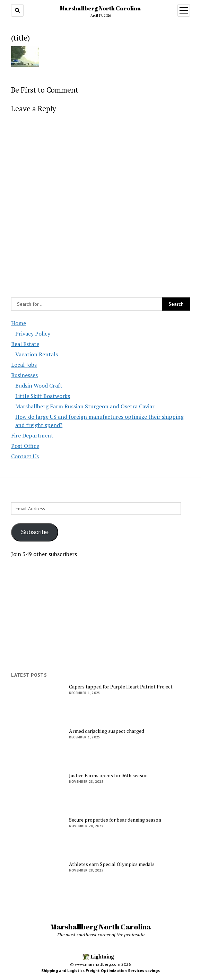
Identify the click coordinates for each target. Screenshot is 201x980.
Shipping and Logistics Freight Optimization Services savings (101, 970)
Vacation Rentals (37, 354)
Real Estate (25, 344)
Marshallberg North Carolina (101, 8)
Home (19, 323)
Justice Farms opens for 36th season (108, 775)
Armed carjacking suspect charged (107, 731)
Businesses (24, 375)
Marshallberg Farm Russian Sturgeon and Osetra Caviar (85, 406)
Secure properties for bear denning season (115, 820)
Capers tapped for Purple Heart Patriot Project (121, 687)
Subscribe (35, 532)
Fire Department (32, 435)
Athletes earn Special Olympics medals (112, 864)
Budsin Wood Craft (39, 385)
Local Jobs (24, 365)
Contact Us (25, 456)
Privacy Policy (33, 333)
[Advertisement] (101, 615)
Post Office (25, 446)
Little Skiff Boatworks (43, 396)
